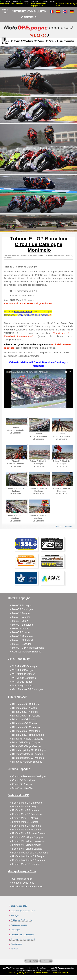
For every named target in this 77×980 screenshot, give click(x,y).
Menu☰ (5, 11)
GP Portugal (51, 41)
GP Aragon (15, 41)
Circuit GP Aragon (22, 784)
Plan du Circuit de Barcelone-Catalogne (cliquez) (28, 303)
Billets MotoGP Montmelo (26, 727)
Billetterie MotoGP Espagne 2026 (39, 5)
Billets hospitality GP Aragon (28, 754)
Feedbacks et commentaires (28, 887)
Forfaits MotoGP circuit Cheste (29, 833)
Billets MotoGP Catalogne (26, 704)
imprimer (69, 526)
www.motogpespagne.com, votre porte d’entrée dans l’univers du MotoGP (38, 972)
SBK (27, 4)
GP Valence (39, 41)
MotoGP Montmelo (22, 636)
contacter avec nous (23, 883)
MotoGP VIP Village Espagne (28, 648)
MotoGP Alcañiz (21, 629)
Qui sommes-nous (22, 879)
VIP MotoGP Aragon (23, 670)
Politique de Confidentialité (22, 920)
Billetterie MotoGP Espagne (27, 762)
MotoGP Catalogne (23, 609)
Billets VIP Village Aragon (26, 743)
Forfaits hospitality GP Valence (29, 860)
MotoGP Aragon (21, 613)
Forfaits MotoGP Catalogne (27, 803)
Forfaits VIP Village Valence (27, 849)
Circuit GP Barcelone (24, 780)
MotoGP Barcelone (23, 625)
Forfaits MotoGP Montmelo (27, 826)
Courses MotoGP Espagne (27, 652)
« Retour (58, 526)
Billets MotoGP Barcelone (26, 716)
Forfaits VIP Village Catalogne (28, 841)
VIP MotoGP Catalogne (25, 666)
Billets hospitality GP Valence (28, 758)
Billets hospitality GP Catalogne (29, 750)
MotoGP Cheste (21, 632)
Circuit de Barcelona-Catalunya (16, 256)
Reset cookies (46, 961)
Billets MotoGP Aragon (25, 708)
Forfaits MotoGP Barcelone (27, 814)
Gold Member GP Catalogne (28, 689)
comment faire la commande (22, 935)
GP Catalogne (27, 41)
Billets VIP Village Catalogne (28, 739)
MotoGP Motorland (22, 640)
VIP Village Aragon (22, 682)
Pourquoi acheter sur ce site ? (23, 939)
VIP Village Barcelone (24, 678)
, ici (50, 315)
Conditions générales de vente (23, 911)
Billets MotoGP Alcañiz (25, 719)
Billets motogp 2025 (19, 906)
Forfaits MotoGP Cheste (25, 822)
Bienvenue (4, 4)
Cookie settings (31, 961)
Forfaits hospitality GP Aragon (28, 856)
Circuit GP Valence (22, 788)
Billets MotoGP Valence (25, 712)
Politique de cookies (19, 925)
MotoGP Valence (21, 617)
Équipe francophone (66, 41)
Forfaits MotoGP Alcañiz (25, 818)
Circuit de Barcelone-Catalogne (29, 776)
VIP (12, 4)
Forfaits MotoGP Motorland (27, 830)
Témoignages (16, 944)
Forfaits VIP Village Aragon (27, 845)
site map (14, 949)
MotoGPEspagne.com (60, 968)
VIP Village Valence (23, 686)
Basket (40, 35)
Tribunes (32, 256)
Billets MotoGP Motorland (26, 731)
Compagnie (15, 930)
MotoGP (20, 4)
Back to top (73, 966)
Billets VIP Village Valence (26, 746)
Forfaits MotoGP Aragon (25, 807)
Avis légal (15, 916)
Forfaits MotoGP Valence (26, 810)
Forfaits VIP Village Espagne (28, 837)
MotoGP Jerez (20, 621)
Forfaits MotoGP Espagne (26, 864)
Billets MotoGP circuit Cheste (28, 735)
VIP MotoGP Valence (24, 674)
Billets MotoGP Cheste (25, 723)
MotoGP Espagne (22, 606)
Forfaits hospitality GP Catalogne (30, 853)
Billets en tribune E (23, 312)
